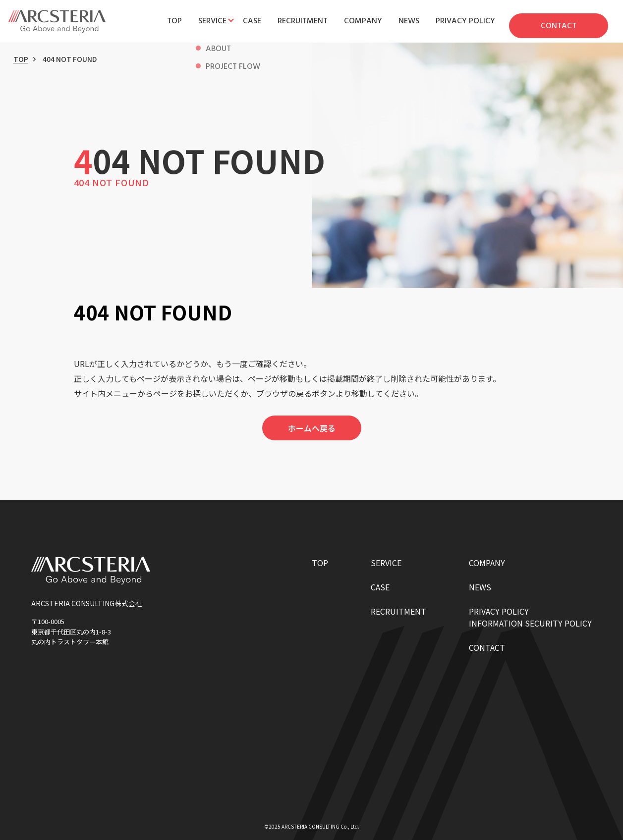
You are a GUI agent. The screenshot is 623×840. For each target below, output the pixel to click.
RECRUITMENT (398, 611)
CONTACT (487, 647)
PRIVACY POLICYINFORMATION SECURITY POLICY (530, 617)
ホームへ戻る (312, 428)
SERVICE (386, 563)
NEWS (480, 587)
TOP (21, 59)
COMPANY (487, 563)
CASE (380, 587)
